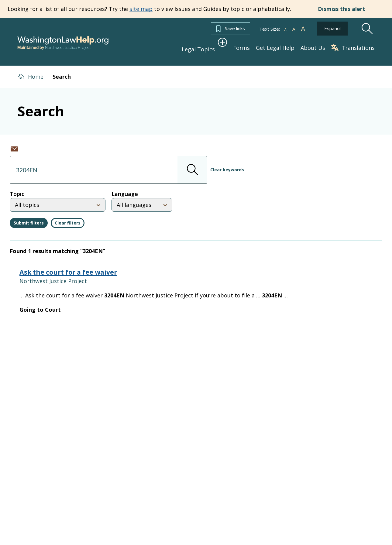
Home (36, 74)
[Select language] (142, 202)
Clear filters (68, 220)
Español (332, 28)
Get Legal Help (275, 46)
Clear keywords (227, 167)
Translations (353, 46)
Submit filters (29, 220)
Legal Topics (202, 46)
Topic (17, 191)
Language (125, 191)
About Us (313, 46)
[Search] (367, 29)
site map (141, 9)
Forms (241, 46)
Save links (230, 29)
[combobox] (108, 167)
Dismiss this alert (342, 9)
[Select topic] (58, 202)
